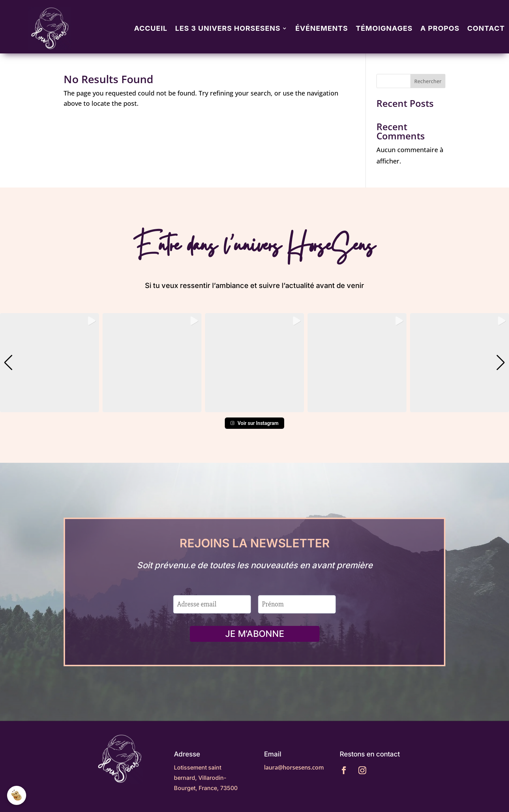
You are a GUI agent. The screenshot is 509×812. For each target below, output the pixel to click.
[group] (49, 363)
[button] (255, 407)
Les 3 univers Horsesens (228, 28)
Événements (321, 28)
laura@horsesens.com (294, 767)
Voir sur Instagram (255, 423)
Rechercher (428, 81)
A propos (440, 28)
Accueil (151, 28)
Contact (486, 28)
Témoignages (384, 28)
